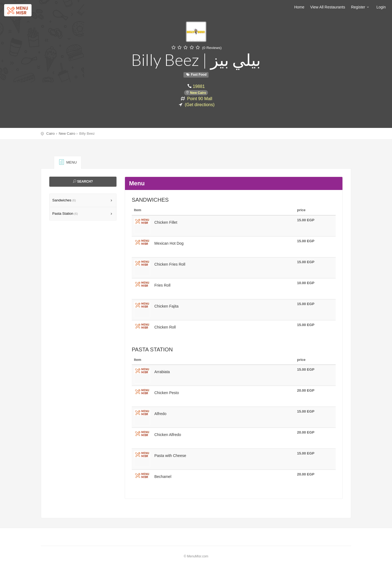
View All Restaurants (328, 7)
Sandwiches (64, 200)
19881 (199, 86)
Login (381, 7)
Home (299, 7)
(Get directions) (200, 104)
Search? (83, 182)
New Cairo (198, 92)
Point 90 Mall (200, 98)
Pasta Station (65, 214)
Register (361, 7)
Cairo (50, 133)
